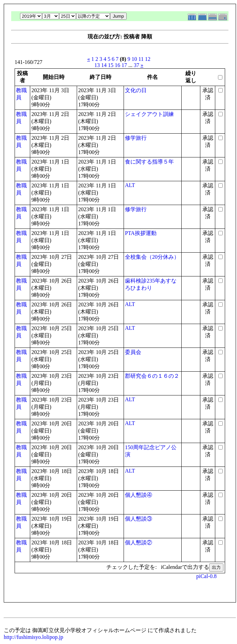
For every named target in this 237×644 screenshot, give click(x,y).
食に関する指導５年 (149, 162)
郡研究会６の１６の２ (152, 376)
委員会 (133, 352)
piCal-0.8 (206, 576)
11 (141, 59)
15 (111, 65)
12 (148, 59)
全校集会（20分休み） (152, 257)
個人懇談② (139, 543)
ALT (130, 185)
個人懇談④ (139, 495)
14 (104, 65)
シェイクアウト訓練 (149, 114)
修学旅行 (136, 138)
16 (117, 65)
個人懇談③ (139, 519)
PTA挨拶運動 (141, 233)
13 (97, 65)
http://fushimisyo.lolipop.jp (33, 637)
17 (124, 65)
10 (134, 59)
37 (136, 65)
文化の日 (136, 90)
